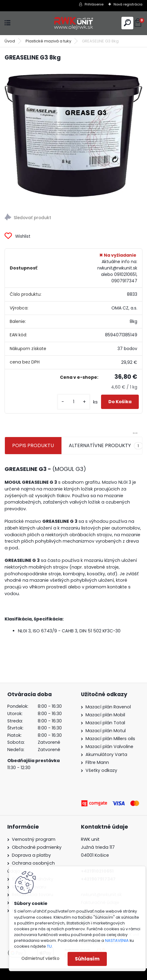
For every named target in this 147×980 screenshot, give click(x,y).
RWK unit (90, 839)
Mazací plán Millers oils (110, 739)
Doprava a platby (31, 855)
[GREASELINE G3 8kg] (73, 136)
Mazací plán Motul (106, 731)
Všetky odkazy (101, 770)
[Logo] (74, 23)
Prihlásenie (94, 4)
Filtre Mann (97, 762)
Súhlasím (87, 959)
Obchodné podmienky (37, 847)
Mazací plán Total (105, 723)
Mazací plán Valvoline (109, 747)
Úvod (10, 41)
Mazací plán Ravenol (108, 707)
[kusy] (74, 402)
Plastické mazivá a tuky (48, 41)
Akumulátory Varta (106, 754)
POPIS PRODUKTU (33, 445)
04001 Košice (95, 855)
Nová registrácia (128, 4)
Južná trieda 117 (98, 847)
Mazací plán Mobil (105, 715)
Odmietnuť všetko (40, 958)
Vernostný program (34, 839)
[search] (127, 23)
